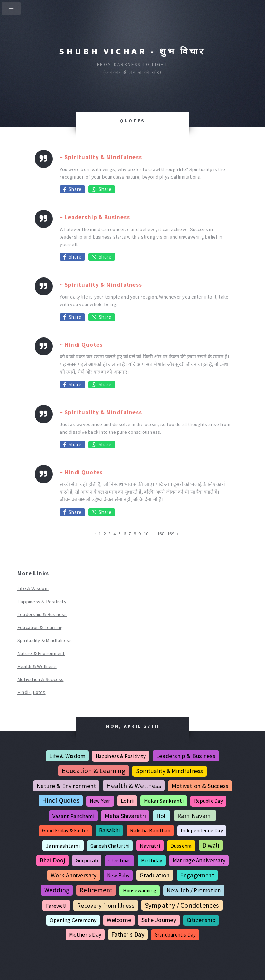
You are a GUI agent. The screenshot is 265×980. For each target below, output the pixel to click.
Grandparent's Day (175, 935)
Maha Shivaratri (125, 816)
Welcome (119, 920)
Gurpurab (87, 860)
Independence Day (202, 831)
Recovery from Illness (106, 905)
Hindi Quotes (31, 692)
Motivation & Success (40, 679)
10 (146, 534)
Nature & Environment (41, 653)
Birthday (152, 860)
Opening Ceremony (73, 920)
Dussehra (181, 846)
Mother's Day (85, 934)
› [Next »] (178, 534)
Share (72, 189)
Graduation (155, 875)
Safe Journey (159, 920)
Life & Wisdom (33, 588)
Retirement (96, 890)
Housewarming (140, 891)
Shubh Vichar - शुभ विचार (132, 51)
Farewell (56, 906)
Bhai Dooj (52, 860)
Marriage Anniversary (199, 860)
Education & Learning (40, 627)
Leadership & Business (42, 614)
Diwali (211, 845)
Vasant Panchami (73, 816)
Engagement (197, 875)
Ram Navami (195, 816)
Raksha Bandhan (150, 830)
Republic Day (208, 801)
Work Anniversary (74, 875)
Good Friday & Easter (65, 831)
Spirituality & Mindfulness (45, 640)
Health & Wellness (37, 666)
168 (161, 534)
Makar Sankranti (164, 801)
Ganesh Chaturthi (110, 846)
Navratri (150, 846)
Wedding (57, 890)
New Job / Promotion (194, 890)
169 (171, 534)
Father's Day (128, 934)
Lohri (127, 801)
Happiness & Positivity (42, 602)
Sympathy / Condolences (182, 905)
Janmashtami (63, 846)
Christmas (120, 861)
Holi (162, 816)
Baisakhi (110, 830)
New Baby (118, 875)
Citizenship (201, 920)
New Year (100, 801)
